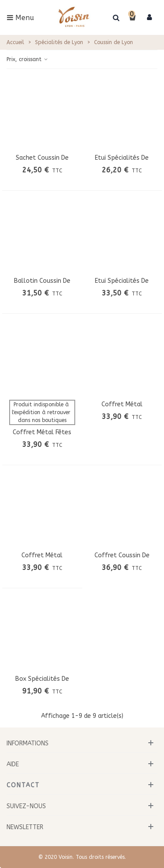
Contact (23, 785)
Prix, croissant (28, 59)
